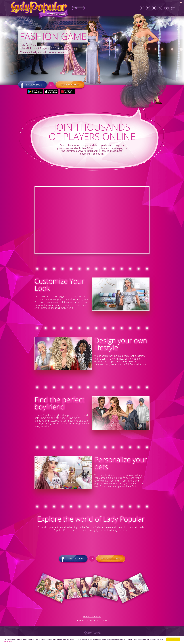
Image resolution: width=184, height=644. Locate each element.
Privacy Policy (103, 622)
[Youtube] (154, 8)
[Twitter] (167, 8)
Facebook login (33, 86)
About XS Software (92, 618)
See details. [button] (24, 641)
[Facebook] (142, 8)
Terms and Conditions (85, 622)
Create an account (70, 86)
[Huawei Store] (67, 93)
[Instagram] (148, 8)
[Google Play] (35, 93)
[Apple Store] (51, 93)
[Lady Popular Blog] (173, 8)
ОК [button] (173, 639)
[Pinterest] (160, 8)
